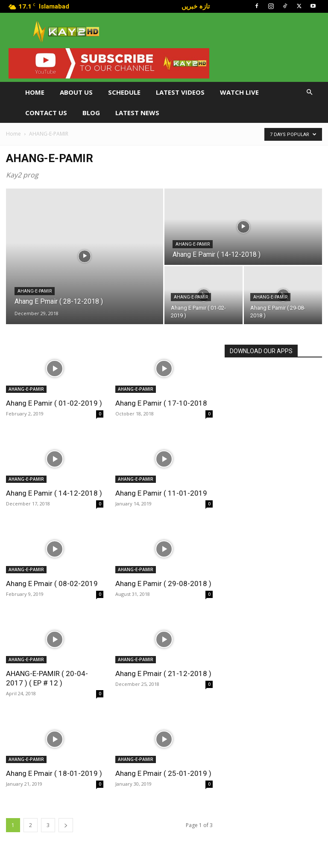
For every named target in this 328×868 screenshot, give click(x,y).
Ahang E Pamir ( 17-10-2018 (161, 403)
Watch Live (239, 92)
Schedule (124, 92)
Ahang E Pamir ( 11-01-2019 (161, 493)
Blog (91, 113)
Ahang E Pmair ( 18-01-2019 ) (54, 773)
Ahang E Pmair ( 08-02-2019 (52, 584)
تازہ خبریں (196, 6)
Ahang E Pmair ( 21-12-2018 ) (163, 673)
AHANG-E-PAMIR (35, 291)
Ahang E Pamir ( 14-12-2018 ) (54, 493)
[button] (309, 92)
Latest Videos (180, 92)
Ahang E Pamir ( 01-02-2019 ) (54, 403)
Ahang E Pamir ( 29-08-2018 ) (163, 584)
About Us (76, 92)
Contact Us (46, 113)
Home (35, 92)
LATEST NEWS (137, 113)
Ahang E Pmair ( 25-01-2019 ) (163, 773)
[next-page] (66, 825)
